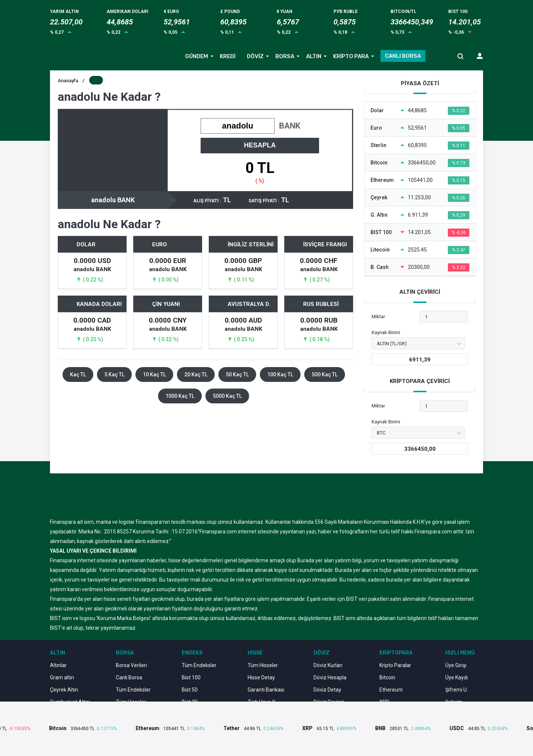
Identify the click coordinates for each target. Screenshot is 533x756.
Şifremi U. (457, 690)
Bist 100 (191, 677)
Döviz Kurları (328, 665)
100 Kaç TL (280, 374)
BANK (290, 126)
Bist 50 (190, 690)
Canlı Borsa (129, 677)
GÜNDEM (197, 56)
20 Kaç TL (196, 374)
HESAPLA (260, 145)
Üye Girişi (456, 665)
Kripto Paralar (395, 665)
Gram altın (62, 677)
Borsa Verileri (131, 665)
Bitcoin (387, 677)
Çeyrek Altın (64, 690)
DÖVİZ (255, 56)
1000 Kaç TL (180, 396)
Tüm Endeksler (133, 690)
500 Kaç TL (325, 374)
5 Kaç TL (114, 374)
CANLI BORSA (403, 56)
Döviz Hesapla (330, 677)
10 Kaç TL (154, 374)
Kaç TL (78, 374)
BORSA (285, 56)
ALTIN (314, 56)
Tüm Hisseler (263, 665)
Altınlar (58, 665)
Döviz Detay (327, 690)
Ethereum (391, 690)
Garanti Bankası (266, 690)
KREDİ (228, 56)
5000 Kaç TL (227, 396)
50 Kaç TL (237, 374)
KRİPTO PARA (351, 56)
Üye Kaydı (457, 677)
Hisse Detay (261, 677)
